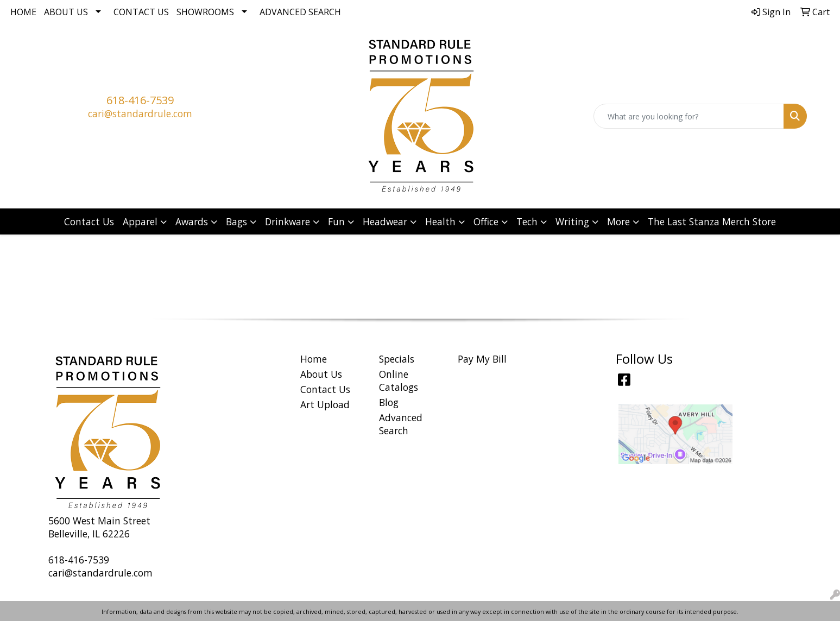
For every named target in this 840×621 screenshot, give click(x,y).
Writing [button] (572, 221)
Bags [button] (236, 221)
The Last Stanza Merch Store (712, 221)
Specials (397, 359)
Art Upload (325, 404)
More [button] (618, 221)
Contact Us (141, 12)
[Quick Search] (689, 116)
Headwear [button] (385, 221)
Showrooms (205, 12)
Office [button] (486, 221)
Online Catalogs (399, 381)
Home (23, 12)
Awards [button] (192, 221)
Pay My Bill (482, 359)
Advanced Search (300, 12)
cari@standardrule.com (140, 113)
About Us (66, 12)
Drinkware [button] (288, 221)
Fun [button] (336, 221)
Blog (389, 402)
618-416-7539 (140, 100)
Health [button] (440, 221)
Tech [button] (527, 221)
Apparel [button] (140, 221)
